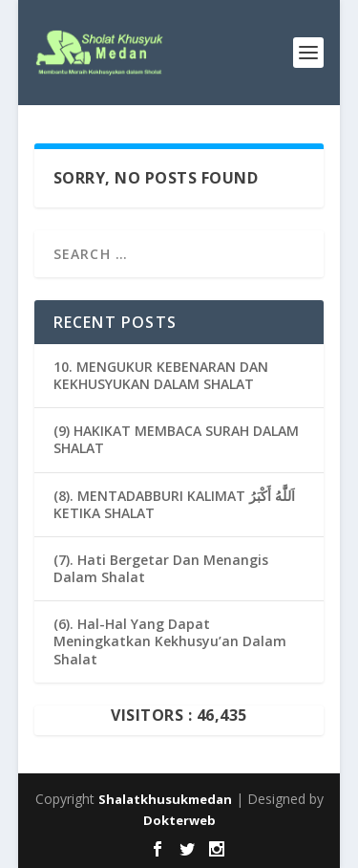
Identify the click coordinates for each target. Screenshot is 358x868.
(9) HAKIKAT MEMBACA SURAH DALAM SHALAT (176, 439)
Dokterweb (179, 820)
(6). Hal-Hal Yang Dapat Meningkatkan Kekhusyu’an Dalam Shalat (170, 641)
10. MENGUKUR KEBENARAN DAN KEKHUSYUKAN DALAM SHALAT (161, 375)
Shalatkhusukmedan (165, 799)
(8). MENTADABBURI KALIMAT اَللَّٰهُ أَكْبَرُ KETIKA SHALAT (174, 504)
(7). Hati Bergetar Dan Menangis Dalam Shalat (161, 568)
